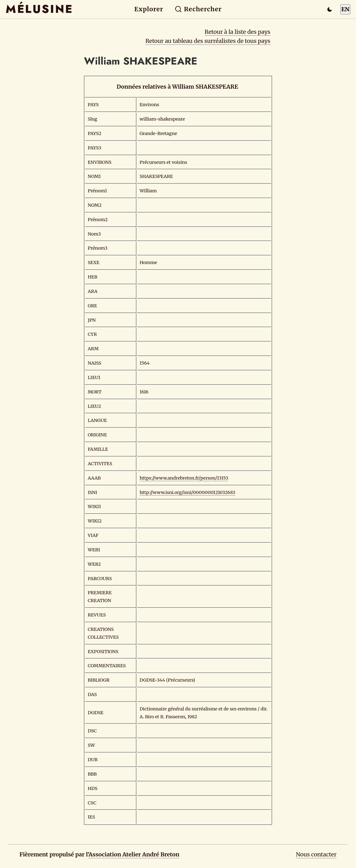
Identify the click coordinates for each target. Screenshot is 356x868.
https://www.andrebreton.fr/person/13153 (184, 478)
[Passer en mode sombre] (330, 9)
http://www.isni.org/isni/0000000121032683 (188, 492)
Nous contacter (316, 854)
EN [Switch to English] (345, 9)
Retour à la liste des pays (238, 32)
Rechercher (198, 9)
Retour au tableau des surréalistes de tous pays (208, 41)
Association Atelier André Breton (134, 854)
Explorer (149, 9)
